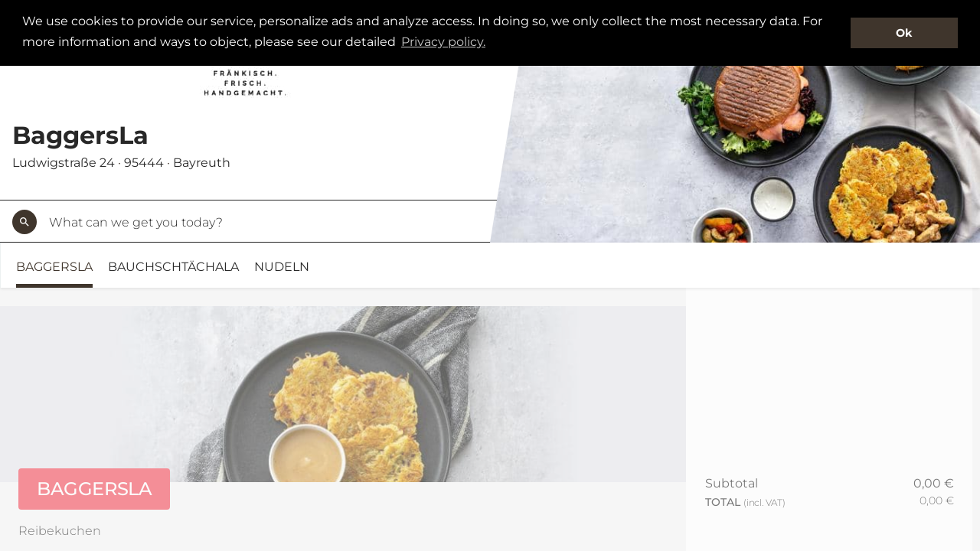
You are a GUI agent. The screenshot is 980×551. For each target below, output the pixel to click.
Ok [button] (904, 33)
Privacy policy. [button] (443, 42)
